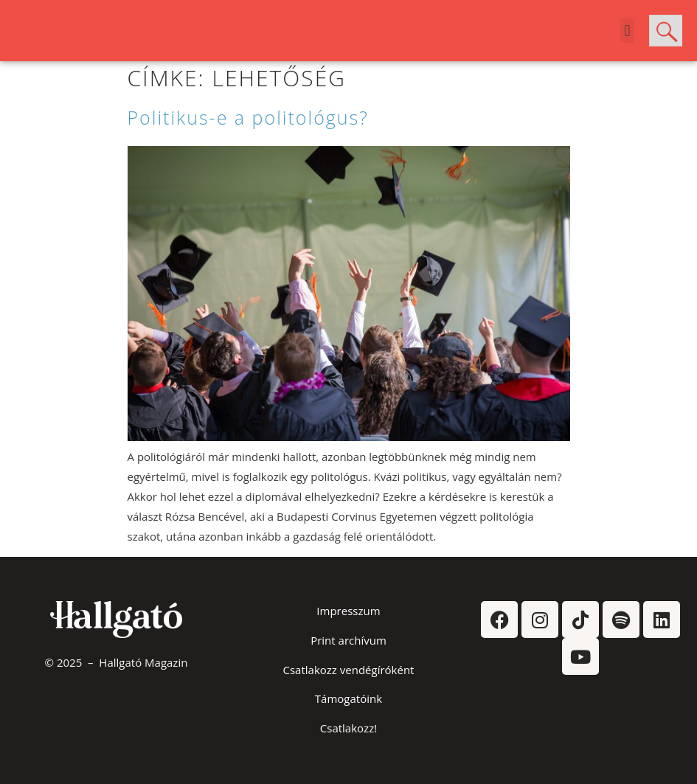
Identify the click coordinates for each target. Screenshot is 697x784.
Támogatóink (348, 698)
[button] (627, 31)
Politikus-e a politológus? (248, 117)
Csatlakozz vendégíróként (349, 670)
